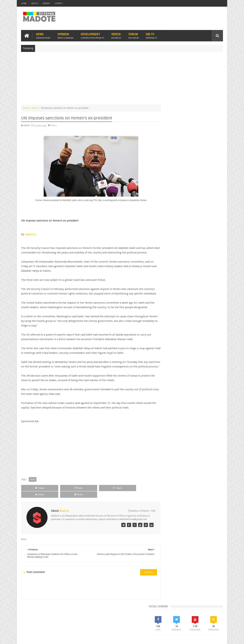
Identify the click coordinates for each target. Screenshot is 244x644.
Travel (73, 621)
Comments (193, 256)
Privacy (208, 638)
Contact (59, 3)
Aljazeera (30, 234)
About (35, 3)
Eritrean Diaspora (172, 286)
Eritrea (195, 280)
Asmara (167, 280)
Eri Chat (133, 621)
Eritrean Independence (196, 286)
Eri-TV (151, 35)
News (43, 35)
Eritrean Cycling (209, 280)
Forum (134, 35)
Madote (48, 638)
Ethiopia (214, 286)
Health (167, 292)
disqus (142, 578)
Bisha (177, 280)
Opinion (65, 35)
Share (61, 497)
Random (213, 256)
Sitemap (46, 3)
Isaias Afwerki (180, 292)
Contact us (214, 621)
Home (24, 3)
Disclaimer (218, 638)
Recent (172, 256)
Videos (116, 35)
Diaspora (57, 621)
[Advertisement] (122, 80)
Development (92, 35)
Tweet (34, 497)
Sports (202, 292)
